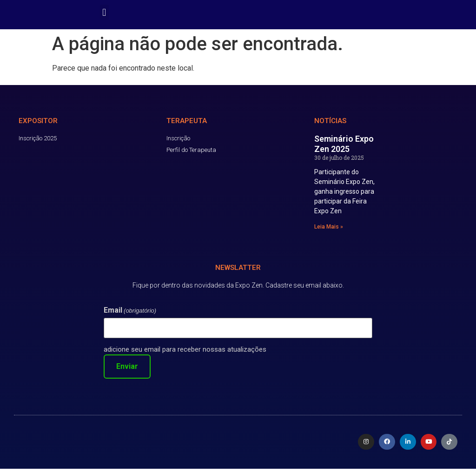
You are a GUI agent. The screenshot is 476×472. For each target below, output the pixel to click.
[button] (104, 12)
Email (130, 314)
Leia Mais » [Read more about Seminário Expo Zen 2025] (329, 230)
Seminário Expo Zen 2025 (344, 147)
